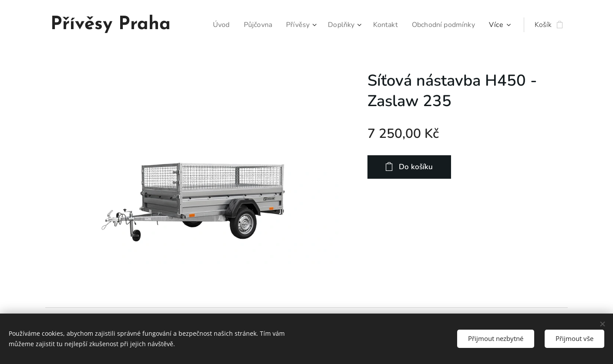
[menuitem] (211, 25)
